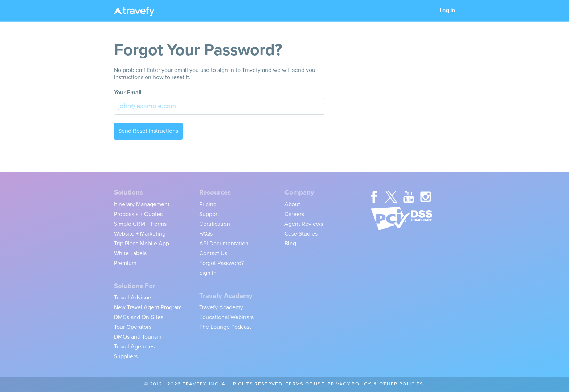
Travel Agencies (134, 347)
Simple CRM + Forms (140, 224)
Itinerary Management (142, 204)
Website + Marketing (140, 234)
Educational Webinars (226, 317)
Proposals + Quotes (138, 214)
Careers (294, 214)
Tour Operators (133, 327)
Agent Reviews (304, 224)
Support (209, 214)
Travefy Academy (221, 307)
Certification (215, 224)
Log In (447, 11)
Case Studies (301, 234)
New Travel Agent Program (148, 307)
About (292, 204)
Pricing (208, 204)
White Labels (130, 253)
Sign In (208, 273)
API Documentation (224, 244)
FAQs (206, 234)
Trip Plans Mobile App (142, 244)
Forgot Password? (222, 263)
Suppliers (126, 356)
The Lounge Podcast (225, 327)
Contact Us (213, 253)
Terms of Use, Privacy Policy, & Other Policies (355, 384)
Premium (125, 263)
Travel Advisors (133, 298)
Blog (290, 244)
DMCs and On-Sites (139, 317)
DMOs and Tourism (138, 337)
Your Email (128, 93)
